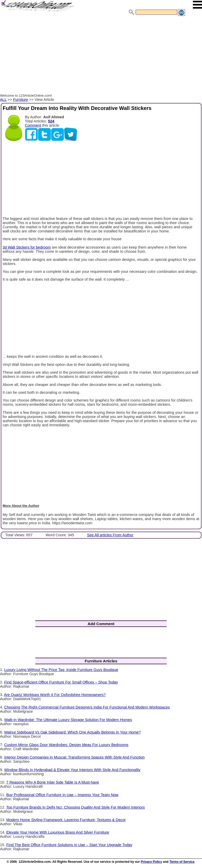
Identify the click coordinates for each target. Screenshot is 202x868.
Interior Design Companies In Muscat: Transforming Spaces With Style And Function (74, 757)
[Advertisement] (101, 56)
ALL (3, 100)
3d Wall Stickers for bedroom (27, 247)
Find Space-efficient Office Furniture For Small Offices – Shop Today (61, 682)
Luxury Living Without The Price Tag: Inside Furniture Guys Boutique (61, 670)
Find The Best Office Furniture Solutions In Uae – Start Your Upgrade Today (69, 845)
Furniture (21, 100)
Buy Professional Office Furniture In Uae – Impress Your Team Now (62, 795)
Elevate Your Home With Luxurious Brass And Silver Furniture (58, 832)
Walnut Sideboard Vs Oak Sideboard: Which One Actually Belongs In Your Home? (73, 732)
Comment (33, 125)
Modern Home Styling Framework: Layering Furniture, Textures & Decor (66, 820)
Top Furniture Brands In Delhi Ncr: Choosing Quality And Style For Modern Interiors (76, 807)
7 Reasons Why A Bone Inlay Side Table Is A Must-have (53, 782)
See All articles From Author (110, 535)
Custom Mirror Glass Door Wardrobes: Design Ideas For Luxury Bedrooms (66, 745)
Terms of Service (182, 862)
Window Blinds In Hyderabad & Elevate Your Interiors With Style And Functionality (72, 770)
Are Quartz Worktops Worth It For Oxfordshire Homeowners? (55, 695)
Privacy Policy (151, 862)
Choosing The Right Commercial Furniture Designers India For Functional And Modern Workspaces (87, 707)
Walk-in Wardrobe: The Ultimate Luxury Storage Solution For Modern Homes (68, 720)
